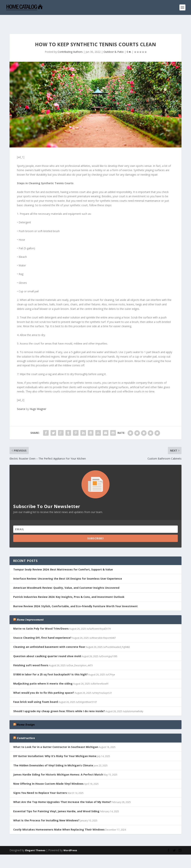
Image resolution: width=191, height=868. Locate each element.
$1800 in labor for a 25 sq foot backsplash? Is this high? (50, 663)
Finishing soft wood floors (31, 654)
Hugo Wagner (38, 397)
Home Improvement (30, 608)
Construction (26, 727)
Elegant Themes (35, 839)
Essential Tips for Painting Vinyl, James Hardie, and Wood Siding (56, 800)
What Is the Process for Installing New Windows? (46, 809)
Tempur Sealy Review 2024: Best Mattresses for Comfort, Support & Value (63, 558)
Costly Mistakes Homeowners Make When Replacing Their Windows (59, 818)
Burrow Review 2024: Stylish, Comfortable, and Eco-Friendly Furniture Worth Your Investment (75, 595)
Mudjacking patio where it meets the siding (43, 672)
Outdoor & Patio (114, 40)
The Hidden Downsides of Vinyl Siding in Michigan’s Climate (53, 754)
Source (21, 397)
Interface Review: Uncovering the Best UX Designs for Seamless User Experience (68, 567)
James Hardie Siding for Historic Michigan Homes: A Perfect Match (58, 763)
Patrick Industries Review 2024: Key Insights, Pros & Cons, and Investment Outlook (69, 585)
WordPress (70, 839)
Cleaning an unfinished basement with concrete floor (49, 635)
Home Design (26, 713)
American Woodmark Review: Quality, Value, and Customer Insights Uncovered (66, 576)
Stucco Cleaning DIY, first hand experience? (42, 626)
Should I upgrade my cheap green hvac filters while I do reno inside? (59, 700)
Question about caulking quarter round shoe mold (47, 645)
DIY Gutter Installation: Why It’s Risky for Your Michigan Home (55, 744)
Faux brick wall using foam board (36, 690)
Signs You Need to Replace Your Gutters (40, 781)
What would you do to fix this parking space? (44, 681)
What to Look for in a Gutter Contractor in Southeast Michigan (56, 735)
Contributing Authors (70, 40)
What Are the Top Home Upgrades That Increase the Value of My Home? (62, 790)
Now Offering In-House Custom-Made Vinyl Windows (48, 772)
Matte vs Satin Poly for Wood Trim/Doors (41, 617)
